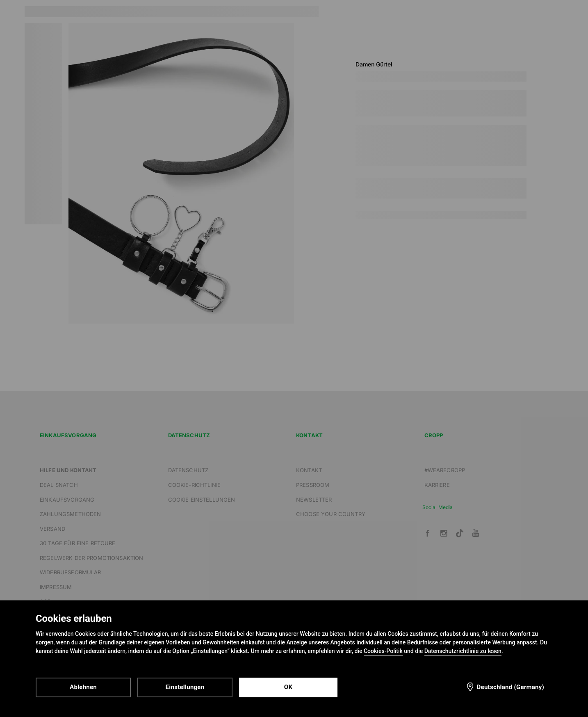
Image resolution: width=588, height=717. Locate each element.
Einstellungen (185, 687)
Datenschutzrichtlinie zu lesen (463, 651)
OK (288, 687)
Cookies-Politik (383, 651)
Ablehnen (83, 687)
